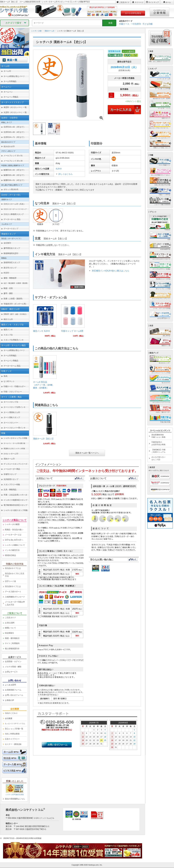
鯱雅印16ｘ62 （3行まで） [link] (14, 170)
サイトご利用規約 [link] (12, 643)
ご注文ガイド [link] (10, 618)
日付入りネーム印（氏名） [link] (14, 204)
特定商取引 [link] (9, 633)
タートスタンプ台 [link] (11, 402)
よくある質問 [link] (10, 685)
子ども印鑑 (147, 24)
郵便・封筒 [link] (8, 288)
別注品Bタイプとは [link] (13, 586)
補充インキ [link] (8, 330)
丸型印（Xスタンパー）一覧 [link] (15, 112)
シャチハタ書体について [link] (15, 545)
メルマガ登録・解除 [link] (13, 667)
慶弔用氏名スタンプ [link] (12, 248)
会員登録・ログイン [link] (13, 661)
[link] (45, 322)
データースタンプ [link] (11, 229)
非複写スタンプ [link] (10, 474)
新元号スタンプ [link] (10, 268)
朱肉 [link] (5, 376)
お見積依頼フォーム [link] (13, 690)
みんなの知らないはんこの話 (158, 458)
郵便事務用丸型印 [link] (11, 253)
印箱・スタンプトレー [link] (13, 392)
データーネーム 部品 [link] (12, 219)
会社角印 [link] (7, 243)
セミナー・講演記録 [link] (13, 744)
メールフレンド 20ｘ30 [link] (13, 161)
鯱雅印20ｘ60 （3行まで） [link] (14, 175)
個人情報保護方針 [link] (12, 649)
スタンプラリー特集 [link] (12, 485)
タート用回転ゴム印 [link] (12, 412)
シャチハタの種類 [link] (12, 524)
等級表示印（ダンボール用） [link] (15, 304)
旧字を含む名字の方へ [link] (14, 540)
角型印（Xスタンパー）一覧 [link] (15, 107)
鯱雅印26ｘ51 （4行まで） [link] (14, 180)
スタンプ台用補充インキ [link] (14, 340)
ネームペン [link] (8, 92)
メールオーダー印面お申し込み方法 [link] (15, 603)
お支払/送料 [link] (10, 623)
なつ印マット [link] (9, 381)
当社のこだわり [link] (11, 713)
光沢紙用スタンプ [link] (11, 479)
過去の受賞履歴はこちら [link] (15, 799)
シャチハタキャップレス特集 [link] (15, 438)
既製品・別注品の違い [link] (14, 530)
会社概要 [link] (9, 718)
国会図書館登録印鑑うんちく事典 (158, 436)
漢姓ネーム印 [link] (9, 459)
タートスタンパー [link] (11, 423)
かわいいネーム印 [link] (11, 454)
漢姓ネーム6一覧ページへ (87, 453)
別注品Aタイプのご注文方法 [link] (15, 575)
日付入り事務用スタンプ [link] (14, 214)
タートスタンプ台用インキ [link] (14, 407)
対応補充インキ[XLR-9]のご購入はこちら (111, 271)
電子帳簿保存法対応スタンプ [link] (15, 505)
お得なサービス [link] (11, 672)
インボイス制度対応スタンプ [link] (15, 500)
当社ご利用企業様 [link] (12, 734)
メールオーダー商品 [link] (12, 469)
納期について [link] (10, 628)
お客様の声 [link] (9, 700)
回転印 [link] (16, 314)
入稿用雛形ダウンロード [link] (15, 597)
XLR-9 (59, 169)
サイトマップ (154, 2)
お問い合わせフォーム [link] (14, 695)
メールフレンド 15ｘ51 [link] (13, 156)
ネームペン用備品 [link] (11, 97)
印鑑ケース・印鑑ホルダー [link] (14, 386)
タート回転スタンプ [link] (12, 417)
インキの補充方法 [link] (12, 550)
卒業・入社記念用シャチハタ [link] (15, 495)
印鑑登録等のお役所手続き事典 (158, 443)
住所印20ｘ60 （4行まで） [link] (14, 132)
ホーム (168, 2)
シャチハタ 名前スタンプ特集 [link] (16, 510)
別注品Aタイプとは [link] (13, 568)
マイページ (139, 2)
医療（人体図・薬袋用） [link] (14, 299)
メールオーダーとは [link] (13, 535)
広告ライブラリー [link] (12, 739)
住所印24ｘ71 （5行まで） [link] (14, 137)
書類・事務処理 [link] (10, 278)
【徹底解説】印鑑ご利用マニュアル (158, 451)
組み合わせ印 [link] (9, 146)
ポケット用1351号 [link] (11, 189)
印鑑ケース (124, 24)
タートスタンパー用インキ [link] (14, 428)
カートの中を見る (133, 13)
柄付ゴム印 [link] (8, 319)
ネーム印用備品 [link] (10, 81)
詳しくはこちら (66, 174)
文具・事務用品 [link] (10, 490)
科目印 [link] (6, 273)
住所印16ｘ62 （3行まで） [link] (14, 127)
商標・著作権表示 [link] (12, 638)
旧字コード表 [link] (10, 581)
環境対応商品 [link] (10, 555)
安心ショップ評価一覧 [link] (14, 729)
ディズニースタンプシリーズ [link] (15, 464)
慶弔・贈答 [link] (8, 293)
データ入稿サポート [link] (13, 592)
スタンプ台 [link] (8, 335)
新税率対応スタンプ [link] (12, 263)
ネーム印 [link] (7, 71)
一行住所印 (136, 24)
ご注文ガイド (124, 2)
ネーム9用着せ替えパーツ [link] (14, 76)
